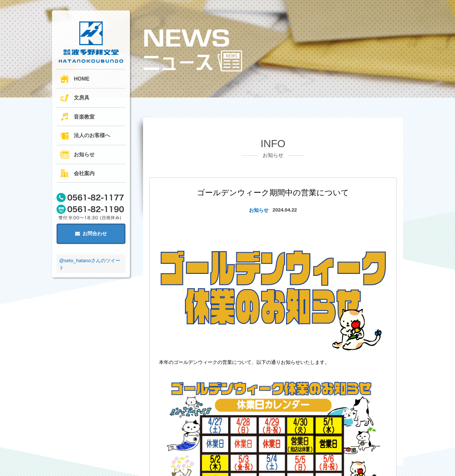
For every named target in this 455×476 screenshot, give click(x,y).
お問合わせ (91, 233)
